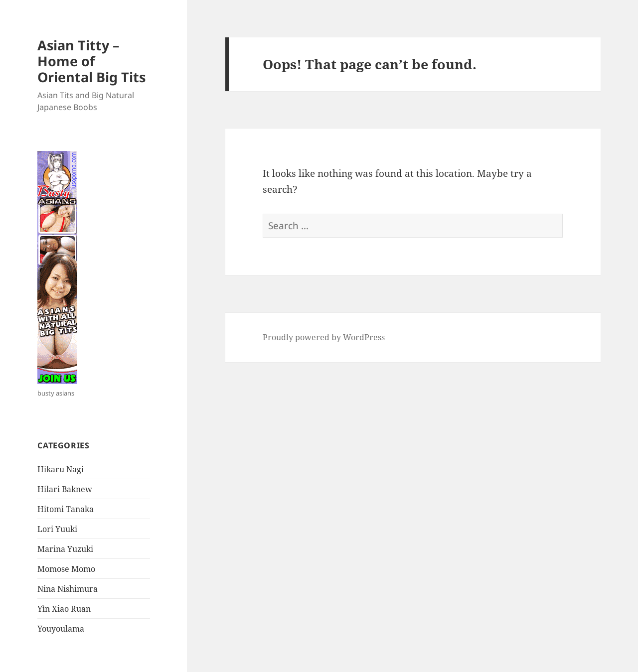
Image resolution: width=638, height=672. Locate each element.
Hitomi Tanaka (66, 509)
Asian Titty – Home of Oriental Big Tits (91, 61)
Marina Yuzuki (65, 549)
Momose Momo (66, 569)
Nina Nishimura (68, 589)
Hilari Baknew (65, 489)
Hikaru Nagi (61, 469)
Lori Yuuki (57, 529)
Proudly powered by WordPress (324, 337)
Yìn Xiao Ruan (64, 609)
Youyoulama (61, 629)
